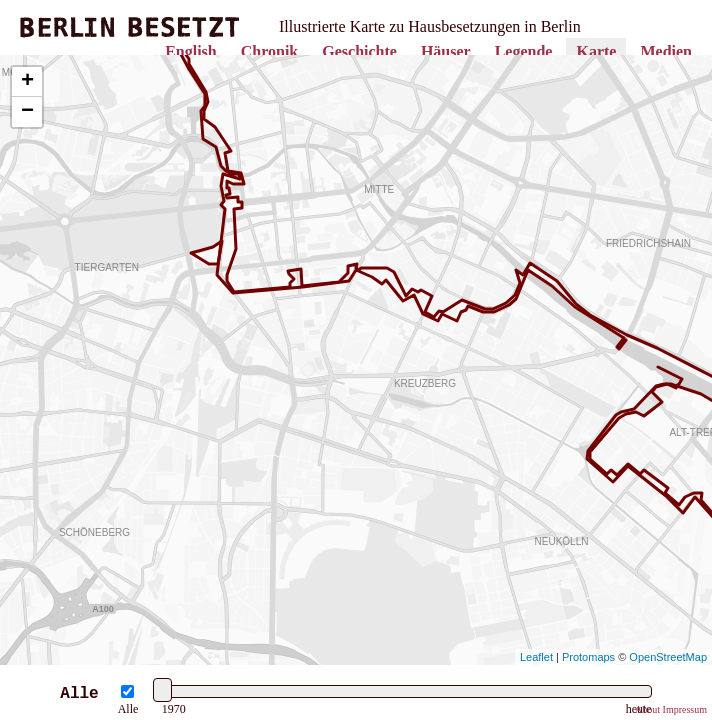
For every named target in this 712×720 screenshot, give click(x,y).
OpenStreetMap (668, 657)
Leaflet (536, 657)
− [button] (27, 112)
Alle (128, 709)
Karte (596, 51)
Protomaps (588, 657)
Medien (666, 51)
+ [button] (27, 82)
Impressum (685, 709)
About (647, 709)
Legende (524, 51)
